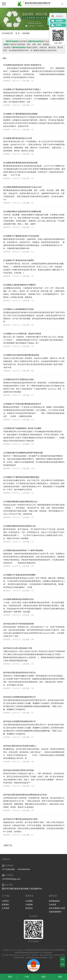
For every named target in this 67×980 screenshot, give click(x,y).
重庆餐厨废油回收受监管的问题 (25, 163)
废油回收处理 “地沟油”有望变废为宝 (27, 65)
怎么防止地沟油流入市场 (22, 648)
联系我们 (6, 905)
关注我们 (33, 916)
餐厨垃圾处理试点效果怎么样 (24, 526)
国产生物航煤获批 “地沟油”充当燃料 (27, 428)
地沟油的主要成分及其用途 (23, 770)
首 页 (18, 33)
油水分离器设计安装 (57, 908)
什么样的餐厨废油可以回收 (23, 309)
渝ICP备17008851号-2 (10, 955)
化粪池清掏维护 (55, 912)
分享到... (59, 25)
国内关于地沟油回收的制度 (23, 624)
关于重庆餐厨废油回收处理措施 (25, 114)
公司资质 (6, 908)
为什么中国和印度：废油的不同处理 (27, 334)
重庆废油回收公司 (36, 953)
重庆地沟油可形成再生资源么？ (25, 746)
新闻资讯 (30, 896)
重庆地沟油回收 (24, 953)
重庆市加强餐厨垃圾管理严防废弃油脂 (27, 453)
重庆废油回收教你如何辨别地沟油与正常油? (30, 795)
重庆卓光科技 (44, 955)
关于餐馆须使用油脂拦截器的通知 (26, 477)
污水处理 (52, 905)
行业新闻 (7, 65)
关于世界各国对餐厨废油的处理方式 (27, 404)
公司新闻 (7, 309)
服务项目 (53, 896)
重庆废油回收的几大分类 (22, 138)
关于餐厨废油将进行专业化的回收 (26, 236)
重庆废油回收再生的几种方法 (24, 673)
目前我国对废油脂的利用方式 (24, 697)
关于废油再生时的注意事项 (23, 260)
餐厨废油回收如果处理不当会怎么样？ (27, 187)
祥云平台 (28, 955)
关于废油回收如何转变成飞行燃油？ (27, 89)
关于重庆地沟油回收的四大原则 (25, 819)
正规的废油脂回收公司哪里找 (24, 285)
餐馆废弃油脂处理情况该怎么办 (25, 502)
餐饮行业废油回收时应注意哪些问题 (27, 212)
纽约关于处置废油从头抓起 (23, 380)
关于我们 (6, 896)
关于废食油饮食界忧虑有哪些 (24, 575)
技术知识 (7, 624)
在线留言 (59, 21)
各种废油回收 (54, 901)
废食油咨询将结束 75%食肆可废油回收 (28, 550)
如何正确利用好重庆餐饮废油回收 (26, 355)
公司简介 (6, 901)
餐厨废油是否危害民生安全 (23, 599)
